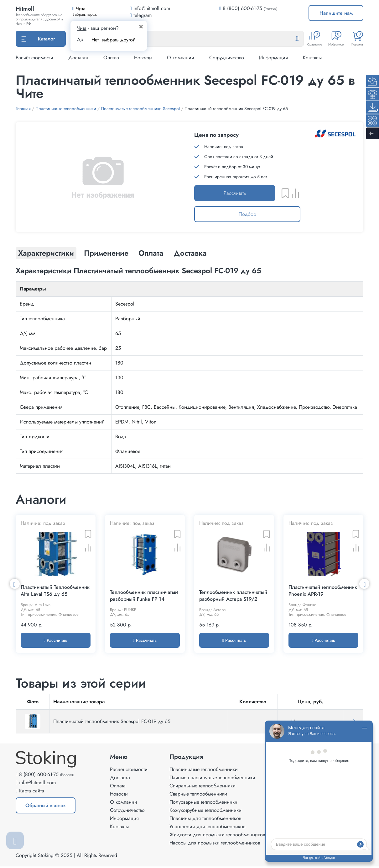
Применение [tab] (106, 253)
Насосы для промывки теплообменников (215, 844)
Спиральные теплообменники (202, 787)
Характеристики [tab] (46, 253)
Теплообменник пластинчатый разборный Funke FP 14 (144, 597)
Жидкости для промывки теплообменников (217, 836)
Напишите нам (336, 13)
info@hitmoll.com (37, 784)
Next (364, 584)
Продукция (186, 759)
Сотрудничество (227, 58)
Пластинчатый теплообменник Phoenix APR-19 (323, 592)
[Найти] (302, 39)
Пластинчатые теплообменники (204, 771)
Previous (15, 584)
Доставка (78, 58)
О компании (181, 58)
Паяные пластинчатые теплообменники (212, 779)
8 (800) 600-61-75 (242, 8)
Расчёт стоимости (34, 58)
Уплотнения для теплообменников (207, 828)
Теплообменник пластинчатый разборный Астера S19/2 (233, 597)
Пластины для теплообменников (205, 820)
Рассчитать (235, 193)
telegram (141, 15)
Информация (273, 58)
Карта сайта (32, 792)
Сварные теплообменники (198, 795)
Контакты (312, 58)
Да (80, 40)
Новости (143, 58)
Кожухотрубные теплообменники (205, 812)
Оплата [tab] (151, 253)
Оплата (111, 58)
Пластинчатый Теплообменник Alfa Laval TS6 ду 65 (55, 592)
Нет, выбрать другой (114, 40)
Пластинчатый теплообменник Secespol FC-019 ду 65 (112, 723)
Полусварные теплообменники (203, 804)
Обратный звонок (46, 807)
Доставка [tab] (190, 253)
